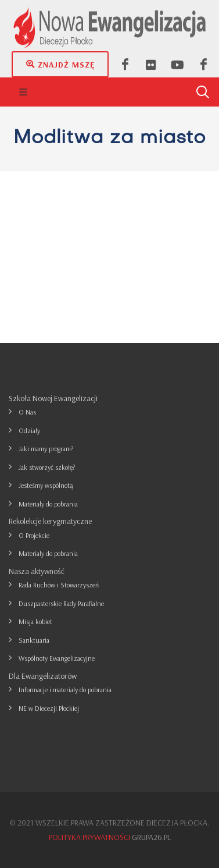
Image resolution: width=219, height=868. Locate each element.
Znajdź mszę (60, 64)
